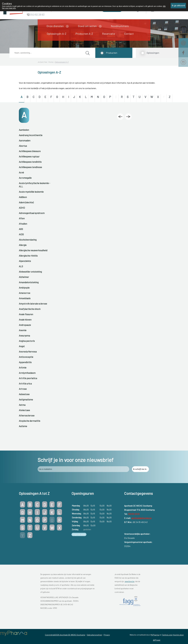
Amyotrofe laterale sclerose (33, 304)
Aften (22, 218)
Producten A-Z (84, 34)
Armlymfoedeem (27, 373)
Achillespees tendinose (30, 167)
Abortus (23, 146)
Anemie (23, 330)
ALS (21, 266)
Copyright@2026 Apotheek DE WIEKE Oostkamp (65, 635)
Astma (22, 405)
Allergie (23, 245)
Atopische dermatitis (30, 421)
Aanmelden (162, 10)
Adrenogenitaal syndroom (32, 213)
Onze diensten (55, 26)
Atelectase (24, 410)
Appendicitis (25, 362)
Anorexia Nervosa (28, 352)
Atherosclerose (27, 415)
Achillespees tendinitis (30, 162)
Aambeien (24, 130)
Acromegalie (25, 178)
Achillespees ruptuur (29, 156)
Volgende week (79, 534)
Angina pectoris (27, 341)
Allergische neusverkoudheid (33, 250)
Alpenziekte (25, 261)
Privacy (107, 635)
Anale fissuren (26, 314)
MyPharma (155, 635)
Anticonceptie (26, 357)
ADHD (22, 208)
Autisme (23, 426)
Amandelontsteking (29, 282)
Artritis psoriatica (28, 378)
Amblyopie (24, 288)
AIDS (21, 234)
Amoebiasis (25, 298)
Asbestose (24, 394)
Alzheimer (24, 277)
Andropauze (25, 325)
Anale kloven (25, 320)
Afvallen (23, 224)
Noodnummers (120, 26)
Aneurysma (24, 336)
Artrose (23, 389)
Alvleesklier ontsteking (30, 272)
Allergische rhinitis (28, 256)
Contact (129, 34)
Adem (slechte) (26, 202)
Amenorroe (25, 293)
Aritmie (23, 367)
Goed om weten (87, 26)
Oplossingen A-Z (57, 34)
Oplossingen (153, 53)
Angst (22, 346)
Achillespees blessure (30, 151)
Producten (112, 53)
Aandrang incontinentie (31, 135)
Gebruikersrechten (94, 635)
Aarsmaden (25, 140)
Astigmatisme (26, 399)
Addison (23, 197)
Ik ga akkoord (178, 6)
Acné (21, 172)
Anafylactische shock (30, 309)
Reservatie (109, 34)
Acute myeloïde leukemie (31, 192)
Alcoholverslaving (28, 240)
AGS (21, 229)
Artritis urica (25, 383)
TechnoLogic (167, 635)
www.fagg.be (130, 581)
